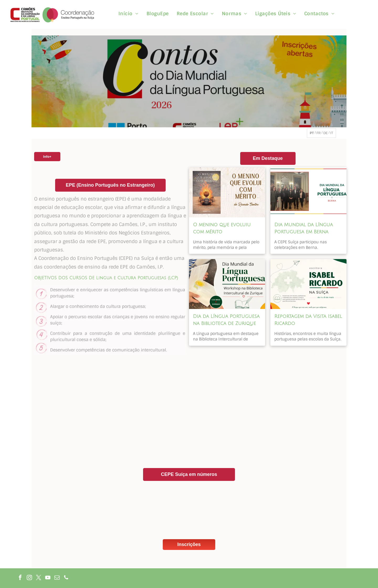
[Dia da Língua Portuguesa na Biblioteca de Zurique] (227, 284)
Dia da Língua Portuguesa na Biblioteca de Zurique (226, 320)
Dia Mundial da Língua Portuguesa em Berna (304, 228)
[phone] (66, 578)
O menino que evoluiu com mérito (222, 228)
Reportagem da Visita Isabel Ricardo (308, 320)
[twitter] (39, 578)
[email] (57, 578)
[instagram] (29, 578)
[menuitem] (128, 14)
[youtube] (48, 578)
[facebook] (20, 578)
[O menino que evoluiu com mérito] (227, 192)
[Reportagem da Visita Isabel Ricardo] (308, 284)
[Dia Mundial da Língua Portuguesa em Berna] (308, 192)
